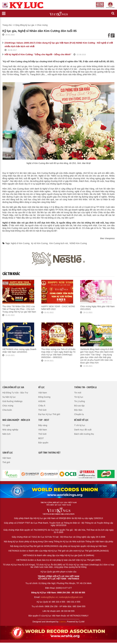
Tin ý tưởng (79, 401)
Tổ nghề (6, 425)
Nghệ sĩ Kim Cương (20, 243)
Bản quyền (43, 443)
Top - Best (44, 420)
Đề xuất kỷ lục (81, 420)
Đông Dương (44, 397)
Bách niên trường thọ (84, 434)
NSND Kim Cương (78, 243)
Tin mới (78, 393)
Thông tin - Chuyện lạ (85, 387)
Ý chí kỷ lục (80, 425)
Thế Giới (42, 410)
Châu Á (42, 406)
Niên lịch (6, 434)
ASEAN (42, 401)
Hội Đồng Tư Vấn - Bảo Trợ (15, 393)
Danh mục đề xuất (83, 430)
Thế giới (6, 462)
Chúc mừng (42, 25)
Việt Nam (43, 393)
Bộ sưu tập (79, 406)
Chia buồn (7, 410)
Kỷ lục (41, 387)
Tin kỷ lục (79, 397)
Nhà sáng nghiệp (10, 430)
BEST (41, 438)
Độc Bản (78, 410)
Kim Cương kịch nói (59, 243)
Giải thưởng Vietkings (12, 401)
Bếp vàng (43, 425)
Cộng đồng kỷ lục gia (24, 25)
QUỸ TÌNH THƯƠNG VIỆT (49, 453)
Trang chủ (7, 25)
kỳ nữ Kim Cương (39, 243)
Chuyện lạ (79, 414)
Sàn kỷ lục (8, 453)
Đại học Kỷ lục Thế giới (49, 414)
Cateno (62, 622)
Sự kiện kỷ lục (9, 397)
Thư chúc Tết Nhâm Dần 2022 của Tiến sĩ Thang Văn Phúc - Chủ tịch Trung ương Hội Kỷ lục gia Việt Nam (19, 309)
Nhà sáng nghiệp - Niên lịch (16, 420)
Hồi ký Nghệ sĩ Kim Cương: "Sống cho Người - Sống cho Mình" (38, 54)
